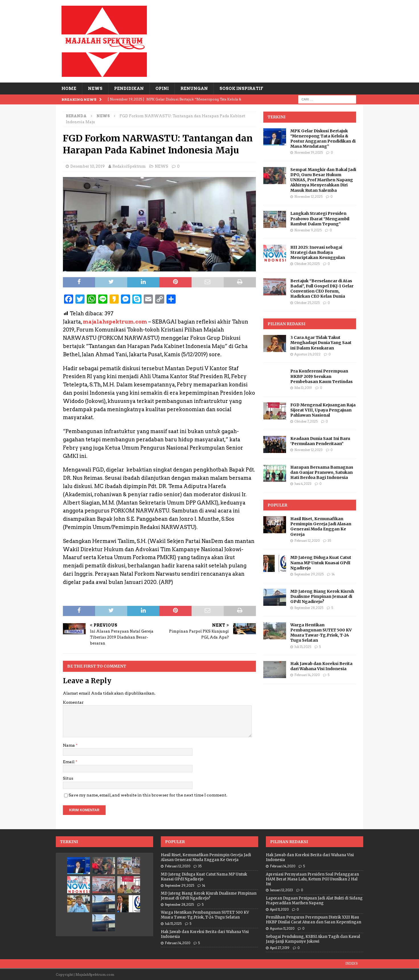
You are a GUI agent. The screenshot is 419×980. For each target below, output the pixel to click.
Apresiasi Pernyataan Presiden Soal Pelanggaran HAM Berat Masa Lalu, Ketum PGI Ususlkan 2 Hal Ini (312, 879)
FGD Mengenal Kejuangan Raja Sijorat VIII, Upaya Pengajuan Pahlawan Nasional (323, 410)
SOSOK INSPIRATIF (241, 88)
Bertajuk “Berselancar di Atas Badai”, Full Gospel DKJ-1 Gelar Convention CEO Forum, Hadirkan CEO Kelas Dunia (322, 289)
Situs (68, 778)
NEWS (95, 88)
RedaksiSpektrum (129, 166)
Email (69, 762)
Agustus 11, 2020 (282, 928)
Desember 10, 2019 (88, 166)
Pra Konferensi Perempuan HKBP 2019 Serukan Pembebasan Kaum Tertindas (322, 376)
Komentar (73, 702)
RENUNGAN (194, 88)
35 (329, 541)
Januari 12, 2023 (281, 890)
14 (333, 574)
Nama (69, 745)
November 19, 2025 (309, 153)
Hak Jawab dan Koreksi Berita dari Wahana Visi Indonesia (321, 666)
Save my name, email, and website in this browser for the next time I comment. (148, 795)
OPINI (162, 88)
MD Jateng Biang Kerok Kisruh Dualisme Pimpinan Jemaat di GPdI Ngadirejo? (322, 596)
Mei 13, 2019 (303, 388)
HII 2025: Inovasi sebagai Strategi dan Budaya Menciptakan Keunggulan (318, 252)
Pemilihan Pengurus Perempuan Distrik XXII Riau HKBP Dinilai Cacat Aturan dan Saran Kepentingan (314, 920)
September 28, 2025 (309, 608)
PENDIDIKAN (129, 88)
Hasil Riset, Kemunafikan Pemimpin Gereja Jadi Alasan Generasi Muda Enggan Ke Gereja (321, 527)
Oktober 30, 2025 (307, 264)
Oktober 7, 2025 (306, 421)
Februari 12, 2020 (307, 541)
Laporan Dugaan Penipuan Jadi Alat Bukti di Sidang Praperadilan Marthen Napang (314, 901)
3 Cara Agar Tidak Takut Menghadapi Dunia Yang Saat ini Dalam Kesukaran (321, 343)
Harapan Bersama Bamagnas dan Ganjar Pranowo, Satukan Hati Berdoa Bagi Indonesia (322, 472)
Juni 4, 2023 (303, 484)
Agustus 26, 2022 (307, 354)
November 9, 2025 (308, 230)
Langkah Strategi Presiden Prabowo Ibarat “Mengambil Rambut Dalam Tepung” (320, 219)
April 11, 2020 (279, 909)
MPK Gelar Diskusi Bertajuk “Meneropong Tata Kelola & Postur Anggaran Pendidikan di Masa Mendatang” (323, 139)
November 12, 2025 (308, 197)
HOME (69, 88)
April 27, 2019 (280, 948)
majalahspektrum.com (115, 322)
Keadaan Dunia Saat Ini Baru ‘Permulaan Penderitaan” (320, 441)
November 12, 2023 (308, 450)
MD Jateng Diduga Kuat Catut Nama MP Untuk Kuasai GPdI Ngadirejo (321, 563)
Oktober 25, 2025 (307, 303)
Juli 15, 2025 (303, 647)
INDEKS (351, 963)
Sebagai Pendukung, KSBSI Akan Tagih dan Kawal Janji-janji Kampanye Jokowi (313, 939)
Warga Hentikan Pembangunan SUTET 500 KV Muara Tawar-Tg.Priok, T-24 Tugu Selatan (321, 633)
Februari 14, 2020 (307, 675)
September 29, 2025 (309, 574)
